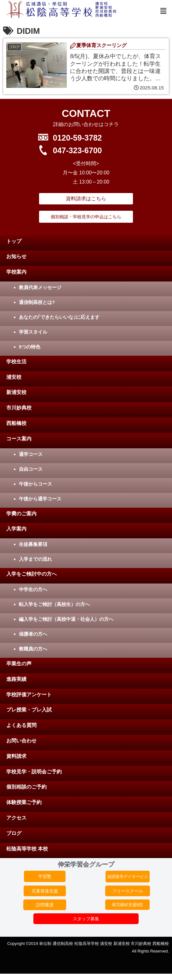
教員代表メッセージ (40, 287)
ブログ (14, 833)
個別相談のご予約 (26, 787)
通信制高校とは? (37, 302)
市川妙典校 (19, 408)
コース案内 (19, 439)
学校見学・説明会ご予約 (34, 772)
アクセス (16, 818)
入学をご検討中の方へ (32, 574)
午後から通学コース (40, 499)
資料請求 (16, 756)
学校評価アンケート (29, 695)
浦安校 (14, 377)
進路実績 (16, 679)
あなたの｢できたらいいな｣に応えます (59, 317)
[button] (163, 11)
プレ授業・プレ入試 (29, 710)
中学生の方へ (33, 589)
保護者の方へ (33, 634)
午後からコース (35, 484)
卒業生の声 (19, 664)
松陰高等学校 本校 (27, 849)
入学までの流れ (35, 559)
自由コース (31, 469)
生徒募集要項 (33, 544)
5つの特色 (30, 347)
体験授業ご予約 (24, 802)
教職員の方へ (33, 649)
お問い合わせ (21, 741)
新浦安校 (16, 392)
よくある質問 (21, 725)
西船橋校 (16, 423)
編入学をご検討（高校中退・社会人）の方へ (66, 619)
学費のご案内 (21, 514)
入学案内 (16, 529)
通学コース (31, 454)
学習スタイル (33, 332)
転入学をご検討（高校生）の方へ (54, 604)
